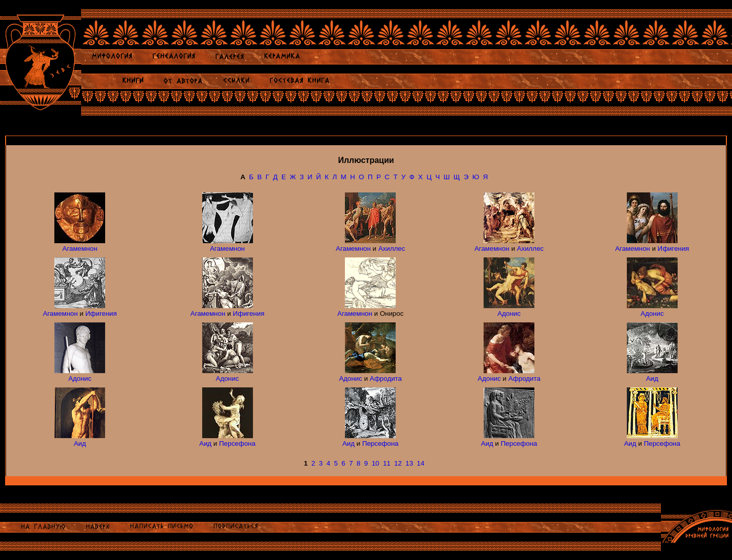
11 (387, 463)
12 (398, 463)
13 (409, 463)
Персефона (237, 443)
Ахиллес (392, 249)
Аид (652, 378)
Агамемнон (80, 249)
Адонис (509, 314)
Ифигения (674, 249)
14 (421, 463)
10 (376, 463)
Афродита (386, 378)
